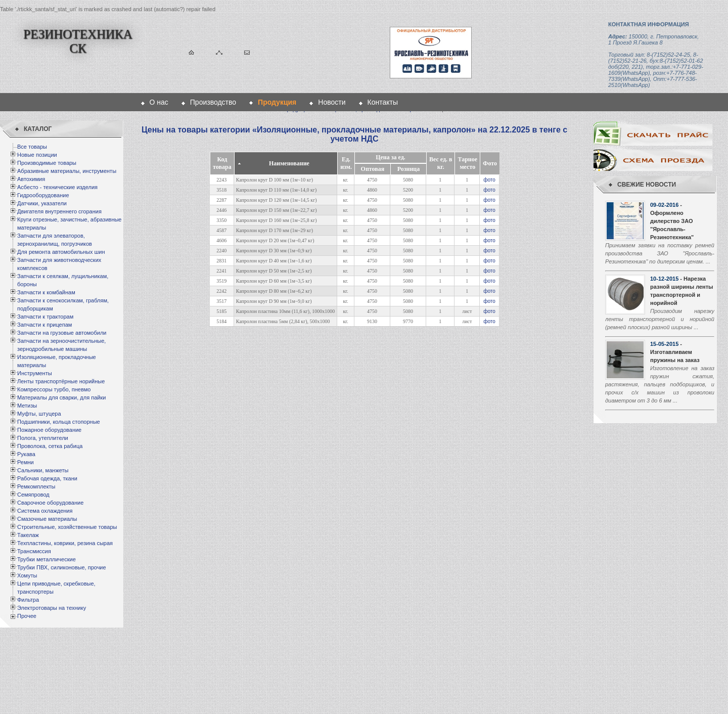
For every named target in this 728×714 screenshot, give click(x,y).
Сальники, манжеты (43, 470)
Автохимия (31, 179)
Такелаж (28, 535)
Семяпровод (33, 495)
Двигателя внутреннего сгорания (59, 211)
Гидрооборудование (43, 195)
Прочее (27, 616)
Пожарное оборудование (49, 430)
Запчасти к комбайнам (46, 292)
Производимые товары (47, 163)
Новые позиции (37, 155)
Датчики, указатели (42, 203)
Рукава (26, 454)
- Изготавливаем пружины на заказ (675, 352)
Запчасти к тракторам (45, 317)
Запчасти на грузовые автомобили (62, 333)
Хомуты (27, 575)
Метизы (27, 406)
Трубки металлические (47, 559)
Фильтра (28, 600)
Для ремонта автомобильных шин (61, 252)
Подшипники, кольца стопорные (59, 422)
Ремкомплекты (36, 486)
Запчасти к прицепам (44, 325)
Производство (213, 102)
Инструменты (35, 373)
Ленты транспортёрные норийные (61, 381)
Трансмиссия (34, 551)
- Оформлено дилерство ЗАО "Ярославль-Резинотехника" (672, 221)
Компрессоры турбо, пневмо (54, 389)
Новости (332, 102)
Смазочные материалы (47, 519)
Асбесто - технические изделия (57, 187)
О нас (159, 102)
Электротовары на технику (52, 608)
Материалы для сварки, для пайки (61, 397)
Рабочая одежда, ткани (47, 478)
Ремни (26, 462)
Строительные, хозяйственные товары (67, 527)
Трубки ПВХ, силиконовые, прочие (62, 567)
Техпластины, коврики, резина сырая (65, 543)
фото (489, 180)
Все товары (32, 147)
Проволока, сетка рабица (50, 446)
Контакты (383, 102)
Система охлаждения (45, 511)
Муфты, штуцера (39, 414)
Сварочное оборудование (50, 503)
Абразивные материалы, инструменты (67, 171)
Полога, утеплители (43, 438)
